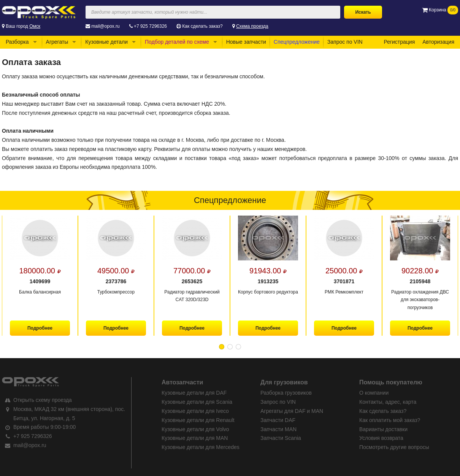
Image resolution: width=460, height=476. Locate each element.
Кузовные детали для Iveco (195, 411)
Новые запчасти (246, 42)
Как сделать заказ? (202, 26)
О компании (374, 393)
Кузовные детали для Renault (198, 420)
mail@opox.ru (105, 26)
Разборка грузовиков (286, 393)
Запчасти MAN (278, 429)
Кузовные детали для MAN (195, 438)
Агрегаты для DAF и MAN (292, 411)
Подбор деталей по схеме (177, 42)
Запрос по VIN (345, 42)
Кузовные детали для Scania (197, 402)
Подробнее (40, 328)
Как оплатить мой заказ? (390, 420)
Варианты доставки (383, 429)
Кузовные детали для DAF (194, 393)
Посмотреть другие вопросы (394, 447)
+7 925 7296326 (150, 26)
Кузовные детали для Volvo (195, 429)
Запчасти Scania (281, 438)
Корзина (440, 10)
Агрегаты (57, 42)
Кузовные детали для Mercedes (201, 447)
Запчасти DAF (278, 420)
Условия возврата (381, 438)
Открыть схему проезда (43, 400)
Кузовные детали (106, 42)
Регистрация (399, 42)
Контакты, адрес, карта (388, 402)
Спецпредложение (297, 42)
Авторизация (438, 42)
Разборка (17, 42)
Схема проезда (252, 26)
